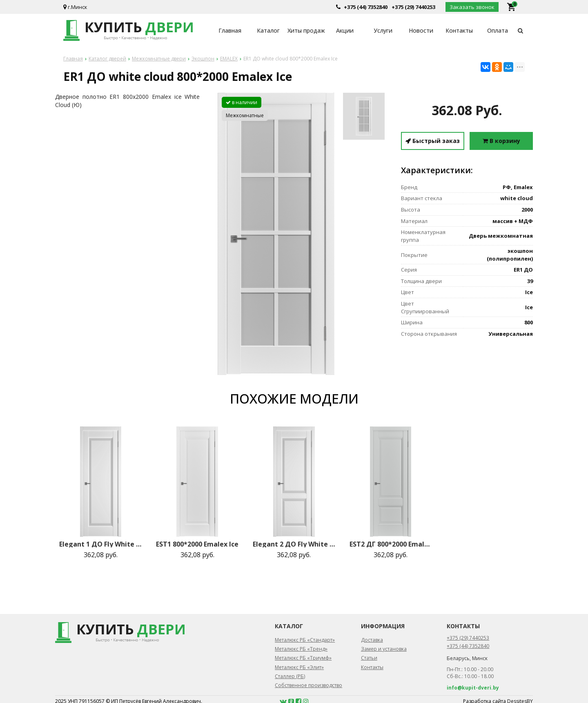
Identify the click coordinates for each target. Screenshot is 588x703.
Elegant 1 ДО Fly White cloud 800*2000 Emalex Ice (100, 544)
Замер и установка (384, 649)
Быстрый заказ (433, 141)
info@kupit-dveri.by (473, 688)
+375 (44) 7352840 (366, 7)
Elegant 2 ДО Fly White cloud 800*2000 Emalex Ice (294, 544)
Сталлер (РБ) (290, 676)
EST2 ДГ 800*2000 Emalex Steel (391, 544)
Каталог (268, 30)
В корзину (501, 141)
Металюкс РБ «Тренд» (301, 649)
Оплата (498, 30)
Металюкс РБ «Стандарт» (305, 640)
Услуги (383, 30)
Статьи (369, 658)
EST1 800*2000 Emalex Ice (197, 544)
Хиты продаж (306, 30)
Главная (230, 30)
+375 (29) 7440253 (413, 7)
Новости (421, 30)
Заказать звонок (472, 7)
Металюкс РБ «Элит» (299, 667)
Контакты (459, 30)
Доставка (372, 640)
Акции (345, 30)
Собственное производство (308, 685)
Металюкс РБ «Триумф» (303, 658)
